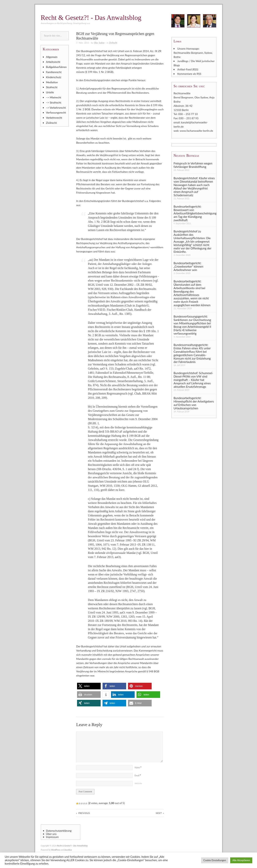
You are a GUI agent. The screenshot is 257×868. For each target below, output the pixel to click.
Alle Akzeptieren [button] (241, 860)
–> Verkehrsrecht (56, 108)
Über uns (51, 834)
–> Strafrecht (54, 102)
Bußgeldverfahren (56, 67)
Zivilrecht (113, 43)
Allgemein (52, 57)
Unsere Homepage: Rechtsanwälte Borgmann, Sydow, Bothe (193, 53)
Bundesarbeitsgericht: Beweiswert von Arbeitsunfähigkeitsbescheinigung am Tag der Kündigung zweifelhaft (194, 213)
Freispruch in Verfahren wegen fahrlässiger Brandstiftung (193, 165)
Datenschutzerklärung (59, 831)
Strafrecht (52, 87)
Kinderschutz (53, 77)
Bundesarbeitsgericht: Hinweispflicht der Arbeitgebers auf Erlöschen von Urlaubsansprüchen (194, 403)
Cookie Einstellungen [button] (215, 860)
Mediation (52, 82)
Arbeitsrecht (53, 62)
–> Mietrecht (53, 97)
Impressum (52, 837)
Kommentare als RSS (189, 74)
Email (138, 775)
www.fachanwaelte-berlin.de (196, 130)
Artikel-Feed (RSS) (188, 69)
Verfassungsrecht (56, 112)
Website (138, 783)
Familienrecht (54, 72)
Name (138, 767)
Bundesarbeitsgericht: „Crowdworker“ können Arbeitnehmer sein (188, 266)
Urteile (50, 92)
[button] (89, 686)
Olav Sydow (99, 43)
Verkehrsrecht (54, 118)
